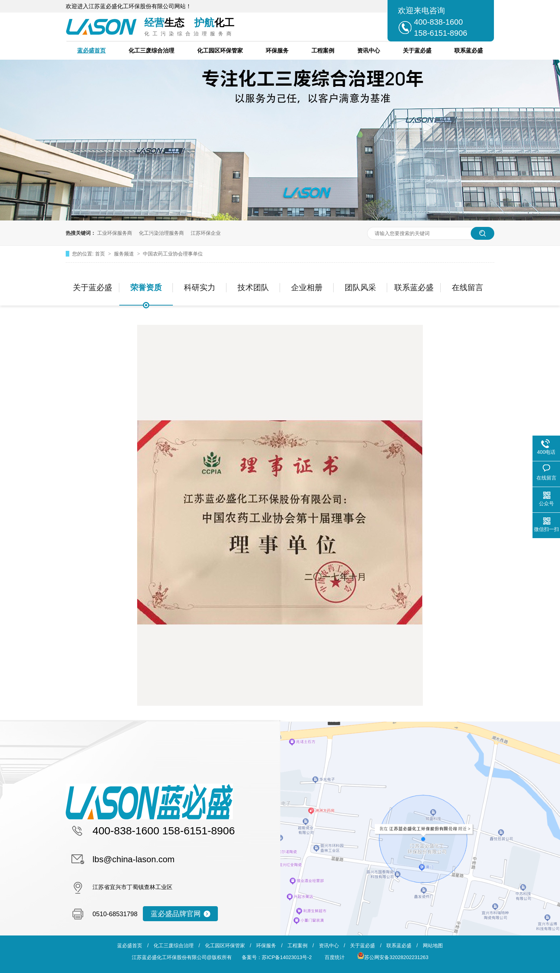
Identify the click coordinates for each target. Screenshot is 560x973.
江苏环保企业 (206, 233)
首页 (101, 254)
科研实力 (200, 287)
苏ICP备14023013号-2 (287, 957)
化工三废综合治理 (151, 51)
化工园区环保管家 (220, 51)
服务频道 (125, 254)
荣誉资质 (146, 287)
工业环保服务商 (115, 233)
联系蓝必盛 (469, 51)
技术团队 (253, 287)
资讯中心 (369, 51)
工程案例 (323, 51)
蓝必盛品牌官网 (176, 914)
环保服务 (277, 51)
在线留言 (467, 287)
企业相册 (307, 287)
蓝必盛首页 (91, 51)
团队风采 (360, 287)
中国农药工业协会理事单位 (173, 254)
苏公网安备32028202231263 (393, 957)
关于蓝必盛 (417, 51)
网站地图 (433, 945)
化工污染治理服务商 (161, 233)
